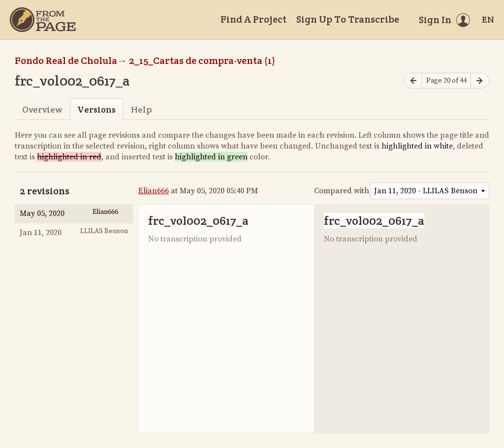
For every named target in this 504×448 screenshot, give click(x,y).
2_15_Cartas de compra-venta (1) (202, 60)
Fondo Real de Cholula (66, 60)
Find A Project (253, 19)
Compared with (342, 191)
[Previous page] (413, 81)
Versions (96, 109)
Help (142, 109)
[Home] (43, 20)
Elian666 (154, 191)
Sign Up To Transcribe (348, 19)
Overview (42, 109)
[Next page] (480, 81)
